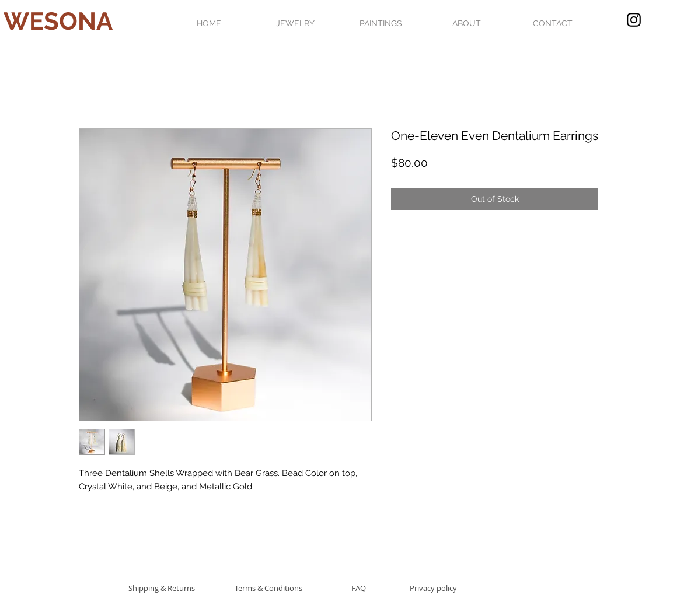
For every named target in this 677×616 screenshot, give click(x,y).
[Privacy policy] (433, 588)
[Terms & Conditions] (268, 588)
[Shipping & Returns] (161, 588)
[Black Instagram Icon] (634, 20)
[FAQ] (358, 588)
